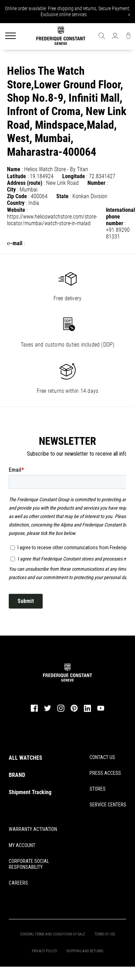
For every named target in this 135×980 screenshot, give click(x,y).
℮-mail (15, 243)
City (11, 190)
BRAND (17, 775)
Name (14, 169)
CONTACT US (102, 757)
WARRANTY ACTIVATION (33, 829)
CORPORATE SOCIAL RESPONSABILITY (29, 864)
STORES (98, 789)
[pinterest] (74, 711)
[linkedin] (87, 711)
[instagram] (61, 711)
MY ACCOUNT (22, 845)
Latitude (16, 176)
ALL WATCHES (26, 758)
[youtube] (101, 710)
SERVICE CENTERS (108, 805)
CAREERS (18, 883)
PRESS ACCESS (105, 773)
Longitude (74, 176)
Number (96, 183)
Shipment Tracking (30, 792)
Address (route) (25, 183)
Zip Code (17, 196)
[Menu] (10, 36)
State (62, 196)
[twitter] (48, 711)
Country (16, 203)
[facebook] (34, 711)
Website (16, 210)
